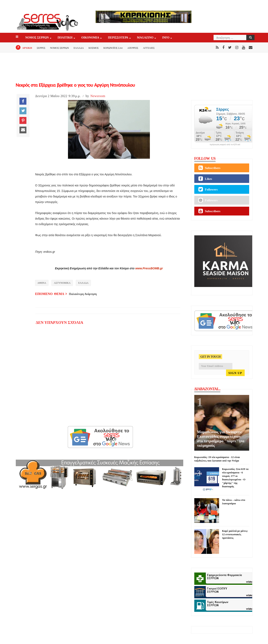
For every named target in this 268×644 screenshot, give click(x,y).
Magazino (145, 38)
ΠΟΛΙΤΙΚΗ (65, 38)
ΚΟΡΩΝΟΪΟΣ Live (113, 48)
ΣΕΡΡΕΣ (41, 48)
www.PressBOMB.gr (149, 268)
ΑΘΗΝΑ (42, 283)
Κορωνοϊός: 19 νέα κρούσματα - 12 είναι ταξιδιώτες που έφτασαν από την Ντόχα (217, 459)
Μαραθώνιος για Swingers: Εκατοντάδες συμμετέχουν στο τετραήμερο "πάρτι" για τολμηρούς (221, 439)
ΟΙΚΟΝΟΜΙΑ (90, 38)
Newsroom (98, 96)
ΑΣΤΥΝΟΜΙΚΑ (62, 283)
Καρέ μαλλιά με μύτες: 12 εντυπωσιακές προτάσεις (235, 534)
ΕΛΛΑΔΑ (79, 48)
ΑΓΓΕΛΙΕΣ (149, 48)
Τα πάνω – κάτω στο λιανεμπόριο (234, 502)
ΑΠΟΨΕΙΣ (133, 48)
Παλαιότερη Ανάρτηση (83, 294)
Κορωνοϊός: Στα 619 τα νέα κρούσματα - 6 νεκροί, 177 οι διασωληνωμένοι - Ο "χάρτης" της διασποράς (235, 478)
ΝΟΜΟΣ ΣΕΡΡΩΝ (37, 38)
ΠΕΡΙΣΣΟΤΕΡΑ (118, 38)
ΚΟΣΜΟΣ (94, 48)
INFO (166, 38)
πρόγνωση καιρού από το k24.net (225, 145)
